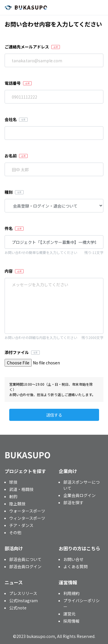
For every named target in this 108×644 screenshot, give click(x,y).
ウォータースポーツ (27, 511)
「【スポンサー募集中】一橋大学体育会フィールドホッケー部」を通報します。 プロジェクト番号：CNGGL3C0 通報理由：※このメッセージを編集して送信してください (54, 306)
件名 (9, 228)
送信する (54, 415)
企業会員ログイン (79, 495)
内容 (9, 271)
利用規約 (71, 593)
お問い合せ (73, 559)
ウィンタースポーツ (27, 518)
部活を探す (73, 502)
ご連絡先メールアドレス (27, 47)
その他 (15, 532)
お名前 (11, 156)
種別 (9, 192)
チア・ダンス (21, 525)
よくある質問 (75, 566)
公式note (18, 608)
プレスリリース (23, 593)
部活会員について (25, 559)
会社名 (11, 119)
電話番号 (13, 83)
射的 (13, 496)
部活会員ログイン (25, 566)
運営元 (69, 614)
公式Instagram (23, 600)
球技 (13, 482)
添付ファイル (17, 352)
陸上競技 (17, 504)
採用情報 (71, 621)
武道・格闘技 (21, 489)
